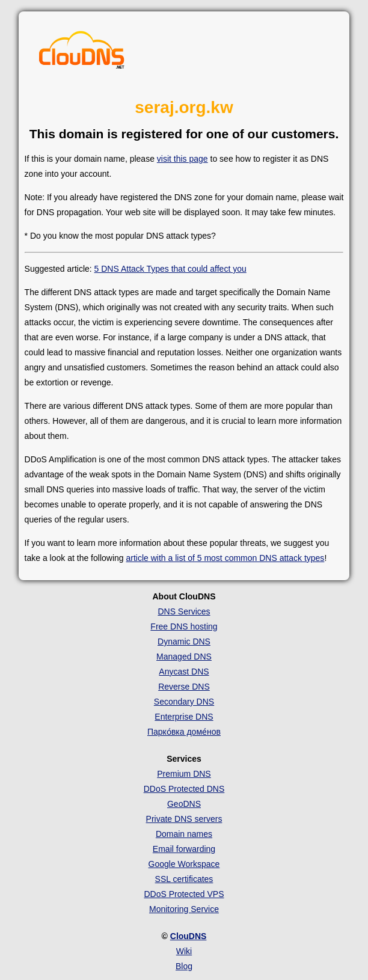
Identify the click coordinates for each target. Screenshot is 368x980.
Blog (184, 966)
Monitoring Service (184, 909)
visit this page (182, 159)
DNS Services (184, 611)
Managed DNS (184, 657)
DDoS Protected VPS (184, 894)
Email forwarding (184, 849)
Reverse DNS (184, 687)
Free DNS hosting (184, 626)
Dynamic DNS (184, 642)
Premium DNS (184, 774)
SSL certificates (184, 879)
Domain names (184, 834)
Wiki (184, 951)
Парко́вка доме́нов (184, 732)
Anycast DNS (184, 672)
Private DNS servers (184, 819)
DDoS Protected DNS (184, 789)
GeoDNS (184, 804)
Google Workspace (184, 864)
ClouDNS (189, 936)
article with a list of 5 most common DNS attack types (225, 558)
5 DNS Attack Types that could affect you (170, 269)
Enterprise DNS (184, 717)
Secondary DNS (184, 702)
